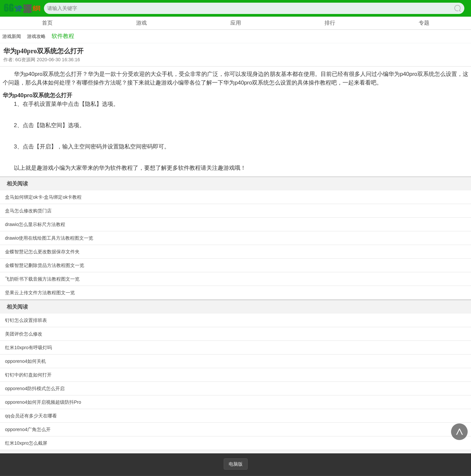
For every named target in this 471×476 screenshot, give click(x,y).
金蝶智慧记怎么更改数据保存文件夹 (42, 252)
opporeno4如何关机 (25, 361)
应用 (236, 23)
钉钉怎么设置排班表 (26, 320)
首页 (47, 23)
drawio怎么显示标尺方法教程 (35, 224)
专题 (424, 23)
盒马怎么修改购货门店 (28, 211)
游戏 (141, 23)
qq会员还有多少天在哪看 (31, 416)
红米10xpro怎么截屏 (26, 443)
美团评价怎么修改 (24, 334)
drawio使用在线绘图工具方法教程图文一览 (49, 238)
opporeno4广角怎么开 (28, 429)
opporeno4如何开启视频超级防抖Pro (43, 402)
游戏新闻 (12, 36)
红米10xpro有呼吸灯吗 (28, 348)
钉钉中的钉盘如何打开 (28, 375)
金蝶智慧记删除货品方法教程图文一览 (45, 265)
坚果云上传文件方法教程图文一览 (40, 293)
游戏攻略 (36, 36)
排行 (330, 23)
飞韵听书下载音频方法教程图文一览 (42, 279)
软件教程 (63, 36)
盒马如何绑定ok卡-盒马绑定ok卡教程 (43, 197)
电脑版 (236, 464)
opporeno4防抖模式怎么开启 (35, 388)
